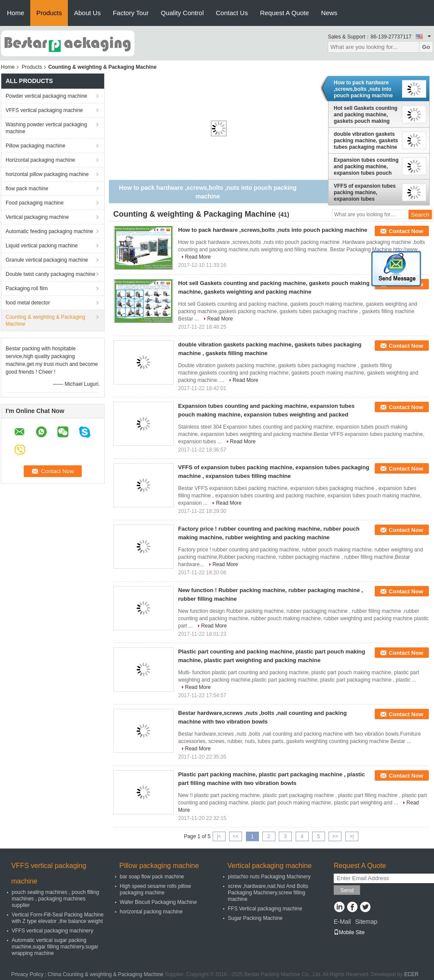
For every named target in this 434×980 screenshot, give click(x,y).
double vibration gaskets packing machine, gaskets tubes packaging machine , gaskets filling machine (366, 141)
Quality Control (182, 13)
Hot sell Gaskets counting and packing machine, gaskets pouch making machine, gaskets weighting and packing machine (365, 115)
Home (16, 13)
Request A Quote (284, 13)
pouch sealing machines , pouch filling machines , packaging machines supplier (55, 899)
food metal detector (28, 303)
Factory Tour (131, 13)
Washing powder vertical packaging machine (46, 128)
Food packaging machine (35, 203)
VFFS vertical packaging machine (44, 110)
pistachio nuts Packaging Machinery (269, 877)
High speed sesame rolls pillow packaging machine (155, 889)
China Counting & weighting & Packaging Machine (105, 974)
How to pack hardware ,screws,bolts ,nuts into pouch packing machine (363, 89)
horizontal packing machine (151, 912)
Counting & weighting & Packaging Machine (45, 320)
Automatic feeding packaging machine (49, 231)
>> (335, 836)
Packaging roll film (27, 288)
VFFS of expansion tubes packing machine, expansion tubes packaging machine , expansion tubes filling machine (365, 192)
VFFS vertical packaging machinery (53, 931)
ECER (411, 974)
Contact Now (406, 231)
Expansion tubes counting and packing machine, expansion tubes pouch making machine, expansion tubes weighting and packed (366, 167)
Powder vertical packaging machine (46, 96)
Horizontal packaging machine (40, 160)
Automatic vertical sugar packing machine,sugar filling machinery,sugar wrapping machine (55, 947)
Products (49, 13)
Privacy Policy (27, 974)
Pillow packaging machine (35, 146)
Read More (198, 257)
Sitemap (366, 922)
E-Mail (342, 922)
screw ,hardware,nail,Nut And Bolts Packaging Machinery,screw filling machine (268, 893)
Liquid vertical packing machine (42, 246)
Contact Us (232, 13)
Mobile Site (349, 932)
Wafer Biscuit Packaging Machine (158, 902)
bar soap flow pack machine (152, 877)
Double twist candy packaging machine (50, 274)
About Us (87, 13)
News (329, 13)
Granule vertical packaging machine (47, 260)
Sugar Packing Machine (255, 918)
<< (236, 836)
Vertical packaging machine (37, 217)
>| (352, 836)
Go (426, 47)
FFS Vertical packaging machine (265, 909)
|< (219, 836)
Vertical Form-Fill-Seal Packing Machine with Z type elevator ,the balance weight (58, 918)
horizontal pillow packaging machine (47, 174)
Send (347, 890)
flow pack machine (27, 189)
